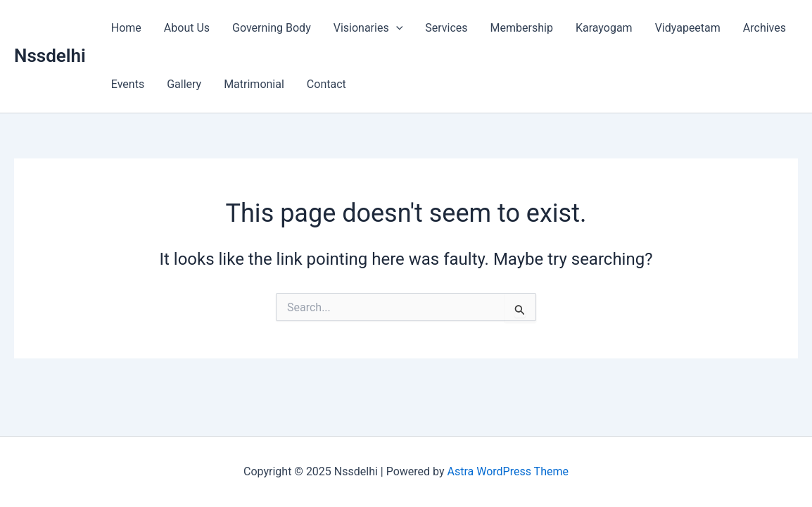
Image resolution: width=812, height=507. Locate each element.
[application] (396, 28)
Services (446, 28)
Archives (765, 28)
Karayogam (604, 28)
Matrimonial (254, 84)
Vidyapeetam (688, 28)
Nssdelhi (50, 56)
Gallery (184, 84)
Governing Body (272, 28)
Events (128, 84)
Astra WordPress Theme (508, 471)
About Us (187, 28)
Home (126, 28)
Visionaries (368, 28)
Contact (326, 84)
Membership (522, 28)
